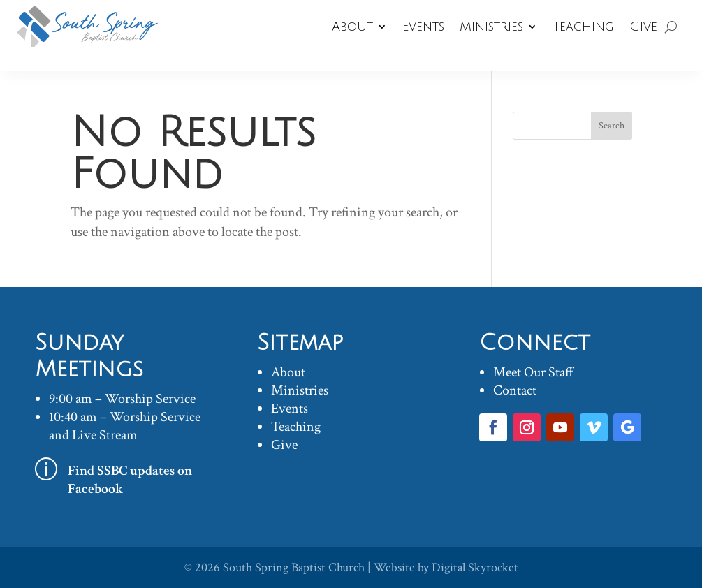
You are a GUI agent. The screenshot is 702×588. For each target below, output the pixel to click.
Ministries (491, 27)
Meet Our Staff (533, 372)
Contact (515, 390)
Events (423, 27)
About (352, 27)
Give (643, 27)
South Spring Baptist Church (294, 567)
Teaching (583, 27)
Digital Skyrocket (475, 567)
